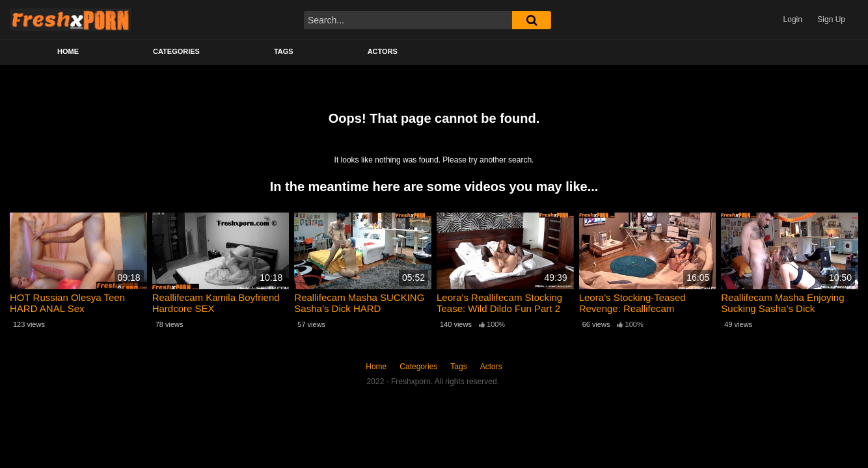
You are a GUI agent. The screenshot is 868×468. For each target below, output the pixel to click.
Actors (383, 51)
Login (793, 19)
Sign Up (831, 19)
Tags (284, 51)
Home (68, 51)
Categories (176, 51)
